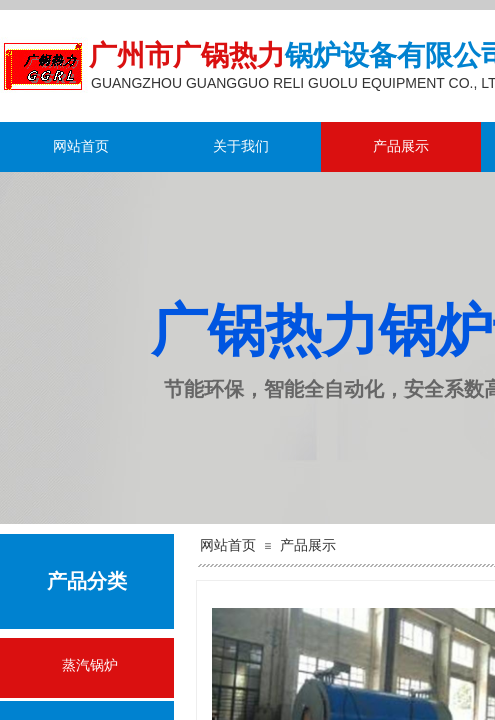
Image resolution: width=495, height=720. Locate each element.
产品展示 (401, 146)
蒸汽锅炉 (90, 665)
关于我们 (241, 146)
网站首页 (81, 146)
